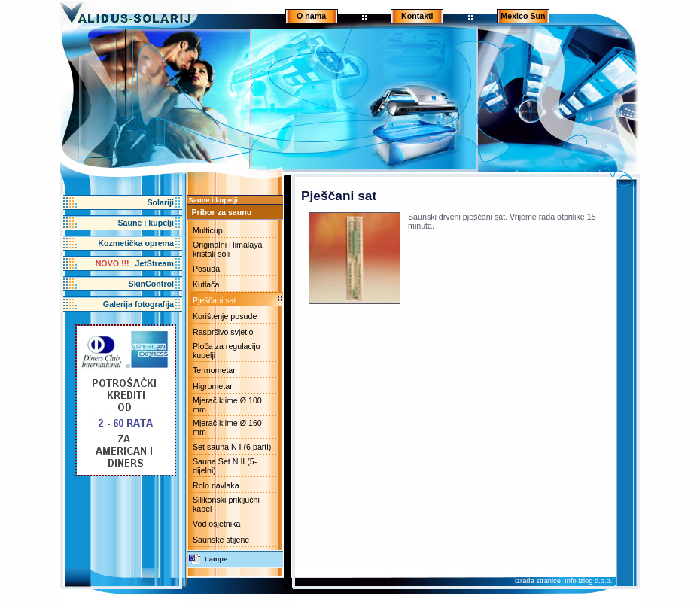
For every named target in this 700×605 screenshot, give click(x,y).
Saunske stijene (221, 540)
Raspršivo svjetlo (223, 332)
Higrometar (213, 386)
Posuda (206, 269)
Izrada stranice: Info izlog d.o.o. (564, 581)
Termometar (214, 370)
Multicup (208, 230)
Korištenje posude (225, 316)
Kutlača (206, 284)
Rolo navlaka (216, 485)
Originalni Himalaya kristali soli (227, 249)
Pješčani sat (214, 300)
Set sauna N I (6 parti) (232, 447)
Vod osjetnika (216, 524)
